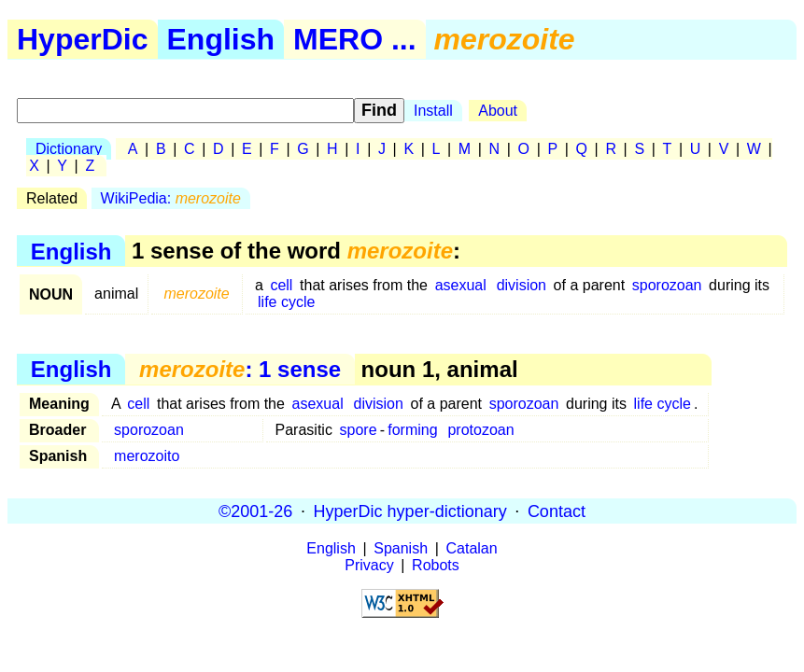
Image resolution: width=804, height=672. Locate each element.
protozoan (480, 430)
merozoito (147, 456)
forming (412, 430)
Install (433, 111)
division (522, 285)
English (221, 39)
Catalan (472, 548)
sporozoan (667, 285)
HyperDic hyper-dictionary (410, 511)
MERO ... (355, 39)
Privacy (369, 565)
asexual (461, 285)
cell (281, 285)
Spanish (401, 548)
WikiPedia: (171, 198)
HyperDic (83, 39)
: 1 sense (240, 369)
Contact (557, 511)
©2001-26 (255, 511)
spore (359, 430)
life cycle (286, 302)
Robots (436, 565)
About (498, 111)
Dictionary (69, 149)
